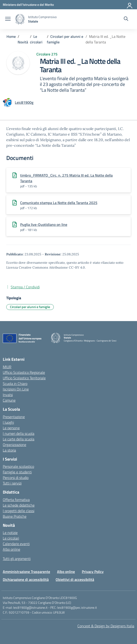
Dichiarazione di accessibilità (26, 579)
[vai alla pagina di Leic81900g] (24, 102)
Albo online (11, 549)
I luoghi (8, 422)
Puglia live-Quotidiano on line (44, 224)
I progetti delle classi (19, 511)
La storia (9, 450)
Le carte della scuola (19, 439)
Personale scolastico (18, 466)
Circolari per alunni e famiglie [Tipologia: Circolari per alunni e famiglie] (30, 307)
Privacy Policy (93, 572)
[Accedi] (130, 5)
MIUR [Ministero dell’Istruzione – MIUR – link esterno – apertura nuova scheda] (7, 367)
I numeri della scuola (19, 433)
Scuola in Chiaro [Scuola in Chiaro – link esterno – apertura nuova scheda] (15, 384)
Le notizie (10, 533)
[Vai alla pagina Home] (11, 36)
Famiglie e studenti (17, 472)
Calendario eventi (16, 544)
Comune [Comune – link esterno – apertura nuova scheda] (9, 400)
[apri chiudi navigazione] (8, 19)
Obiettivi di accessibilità (75, 579)
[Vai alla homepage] (20, 19)
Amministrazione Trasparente (26, 572)
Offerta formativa (16, 500)
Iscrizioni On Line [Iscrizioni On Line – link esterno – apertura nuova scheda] (16, 389)
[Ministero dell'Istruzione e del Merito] (28, 5)
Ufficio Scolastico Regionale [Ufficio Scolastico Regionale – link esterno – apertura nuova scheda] (24, 372)
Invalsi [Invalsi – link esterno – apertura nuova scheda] (8, 395)
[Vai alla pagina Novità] (23, 42)
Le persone (11, 428)
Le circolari (11, 538)
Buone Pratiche (15, 516)
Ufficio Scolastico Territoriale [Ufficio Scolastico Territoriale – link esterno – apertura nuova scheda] (24, 378)
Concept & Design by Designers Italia (106, 626)
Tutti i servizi (12, 483)
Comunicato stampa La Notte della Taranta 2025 (59, 203)
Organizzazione (14, 445)
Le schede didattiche (19, 505)
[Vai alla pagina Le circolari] (36, 39)
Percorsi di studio (16, 478)
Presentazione (14, 417)
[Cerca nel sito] (126, 19)
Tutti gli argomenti (17, 559)
